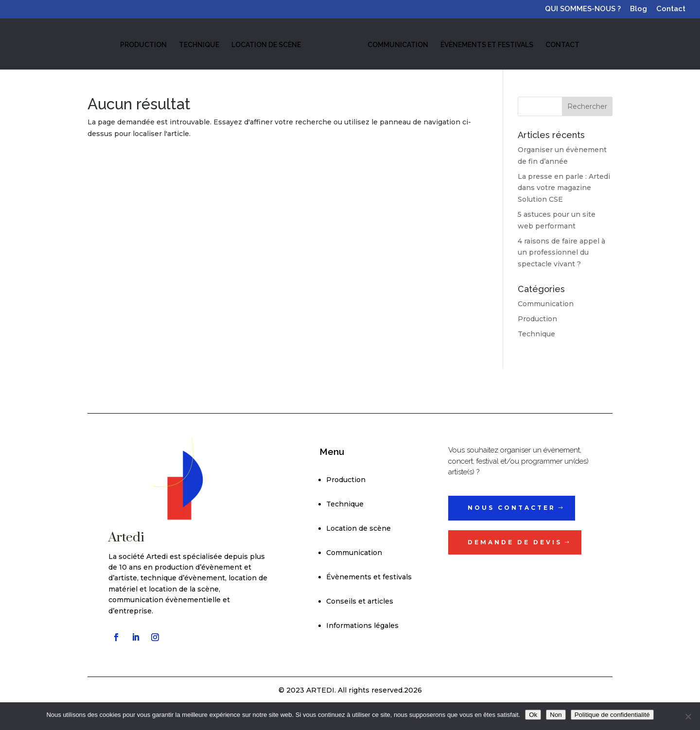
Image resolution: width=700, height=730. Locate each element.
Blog (639, 9)
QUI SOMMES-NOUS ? (583, 9)
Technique (536, 334)
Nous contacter (512, 508)
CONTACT (561, 44)
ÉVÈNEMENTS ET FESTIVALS (486, 44)
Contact (671, 9)
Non (556, 715)
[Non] (688, 716)
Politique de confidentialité (612, 715)
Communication (546, 304)
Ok (533, 715)
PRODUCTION (144, 44)
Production (537, 319)
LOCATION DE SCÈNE (267, 44)
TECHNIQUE (200, 44)
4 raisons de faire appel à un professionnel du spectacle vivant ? (561, 253)
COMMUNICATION (397, 44)
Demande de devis (515, 542)
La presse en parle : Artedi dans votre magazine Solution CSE (564, 188)
